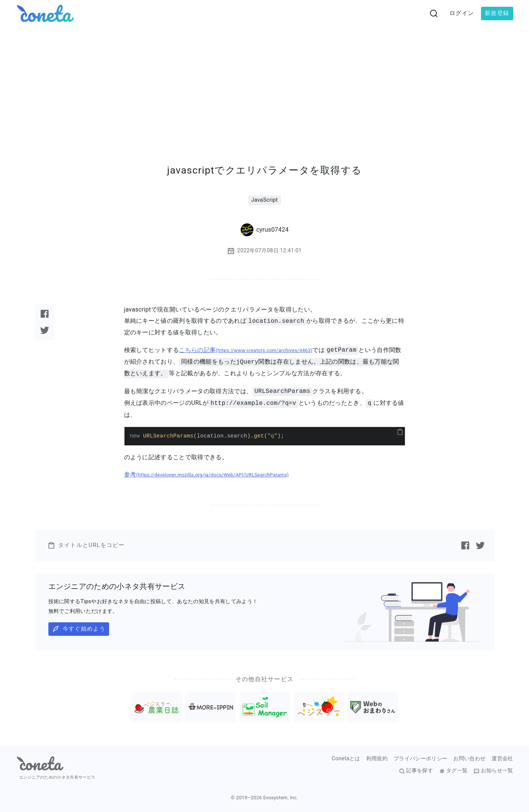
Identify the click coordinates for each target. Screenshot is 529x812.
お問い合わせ (469, 759)
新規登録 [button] (497, 13)
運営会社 (502, 759)
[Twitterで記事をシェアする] (45, 330)
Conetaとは (346, 759)
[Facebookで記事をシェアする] (45, 314)
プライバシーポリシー (420, 759)
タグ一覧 (453, 771)
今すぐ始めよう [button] (79, 629)
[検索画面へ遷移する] (434, 13)
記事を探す (416, 771)
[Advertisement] (265, 83)
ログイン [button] (462, 13)
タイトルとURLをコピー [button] (86, 545)
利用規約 (377, 759)
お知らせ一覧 (493, 771)
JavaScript (264, 200)
